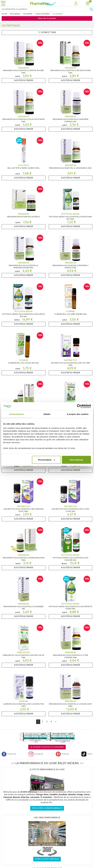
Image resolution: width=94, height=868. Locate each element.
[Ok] (92, 9)
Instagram (36, 754)
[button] (76, 3)
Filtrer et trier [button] (47, 32)
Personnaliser (46, 460)
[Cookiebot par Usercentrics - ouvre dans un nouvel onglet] (79, 406)
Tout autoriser (76, 460)
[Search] (45, 9)
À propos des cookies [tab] (78, 414)
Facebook (9, 754)
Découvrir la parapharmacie (47, 808)
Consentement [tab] (16, 414)
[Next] (56, 722)
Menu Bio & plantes (47, 18)
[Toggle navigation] (3, 3)
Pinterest (62, 754)
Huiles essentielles (43, 14)
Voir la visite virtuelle (47, 859)
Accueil (4, 14)
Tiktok (87, 754)
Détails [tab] (47, 414)
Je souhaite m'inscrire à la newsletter (47, 747)
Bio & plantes (15, 14)
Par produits (28, 14)
